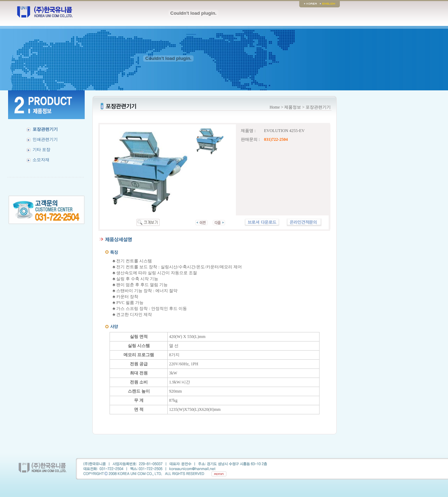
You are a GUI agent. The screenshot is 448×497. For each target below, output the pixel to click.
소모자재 (41, 160)
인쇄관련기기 (45, 139)
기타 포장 (41, 150)
